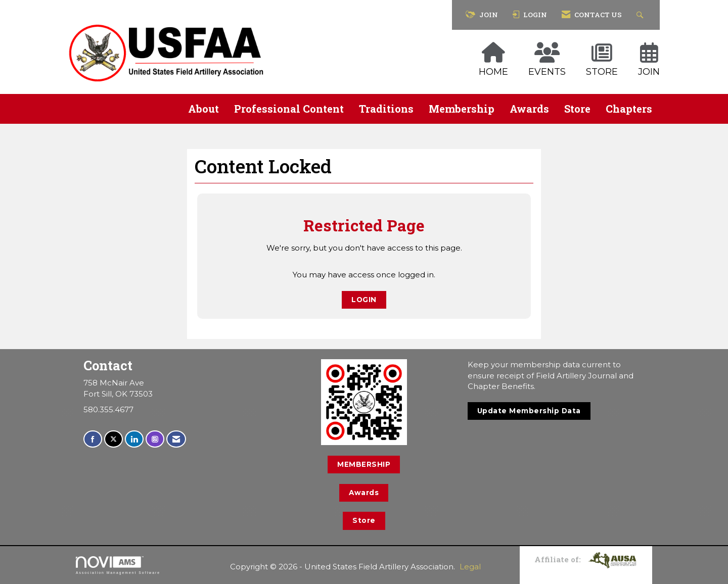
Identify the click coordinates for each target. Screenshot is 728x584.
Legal (470, 567)
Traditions (386, 109)
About (203, 109)
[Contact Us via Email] (176, 439)
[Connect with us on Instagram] (155, 439)
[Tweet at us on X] (113, 439)
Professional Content (289, 109)
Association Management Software (118, 565)
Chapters (629, 109)
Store (577, 109)
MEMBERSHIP (364, 464)
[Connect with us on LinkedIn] (134, 439)
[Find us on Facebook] (93, 439)
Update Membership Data (529, 411)
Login (364, 300)
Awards (529, 109)
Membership (462, 109)
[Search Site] (641, 15)
